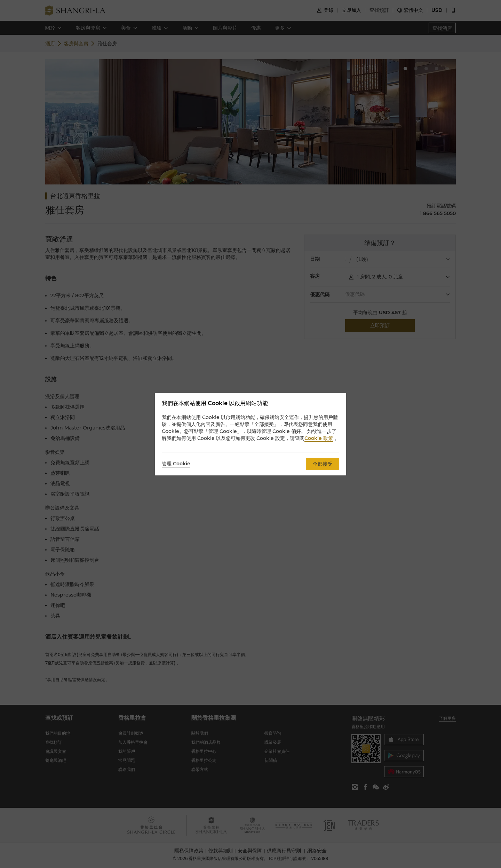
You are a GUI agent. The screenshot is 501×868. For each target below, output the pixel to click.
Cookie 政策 (319, 438)
